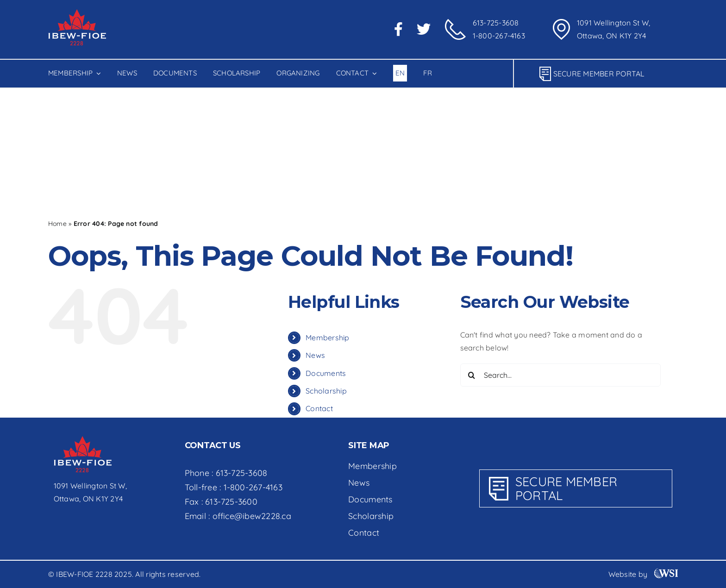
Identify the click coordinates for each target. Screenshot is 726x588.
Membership (327, 338)
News (315, 355)
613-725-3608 (496, 23)
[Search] (60, 173)
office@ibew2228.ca (252, 516)
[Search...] (150, 173)
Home (57, 224)
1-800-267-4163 (499, 36)
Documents (326, 373)
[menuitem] (400, 74)
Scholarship (326, 391)
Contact (319, 408)
